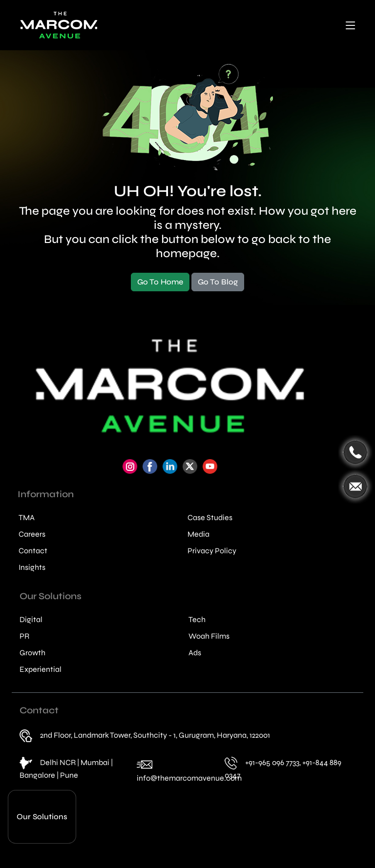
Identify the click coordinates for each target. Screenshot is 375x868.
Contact (33, 551)
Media (198, 534)
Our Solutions (42, 817)
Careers (32, 534)
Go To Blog (218, 282)
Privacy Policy (212, 551)
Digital (31, 620)
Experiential (41, 669)
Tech (197, 620)
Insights (32, 567)
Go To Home (160, 282)
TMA (27, 518)
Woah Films (209, 636)
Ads (195, 653)
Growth (32, 653)
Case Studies (210, 518)
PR (24, 636)
